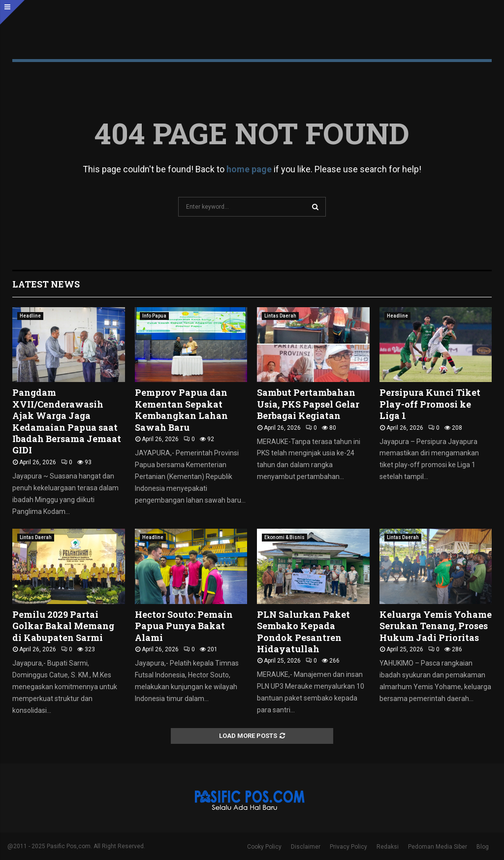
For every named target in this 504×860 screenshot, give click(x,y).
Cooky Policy (264, 847)
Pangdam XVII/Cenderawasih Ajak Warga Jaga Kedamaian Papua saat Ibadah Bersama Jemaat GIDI (67, 421)
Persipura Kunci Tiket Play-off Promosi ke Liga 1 (430, 404)
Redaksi (388, 847)
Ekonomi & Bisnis (284, 537)
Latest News (46, 284)
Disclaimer (306, 847)
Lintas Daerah (280, 316)
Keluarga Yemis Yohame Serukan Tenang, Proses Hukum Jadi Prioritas (436, 626)
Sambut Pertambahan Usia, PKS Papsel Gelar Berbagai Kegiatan (308, 404)
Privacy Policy (348, 847)
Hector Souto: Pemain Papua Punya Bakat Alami (184, 626)
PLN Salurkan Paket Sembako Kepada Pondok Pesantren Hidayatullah (303, 632)
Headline (30, 316)
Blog (483, 847)
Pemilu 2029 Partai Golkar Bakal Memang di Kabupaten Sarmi (63, 626)
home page (249, 169)
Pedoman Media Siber (438, 847)
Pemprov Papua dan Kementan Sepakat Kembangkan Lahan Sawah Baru (181, 410)
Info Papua (154, 316)
